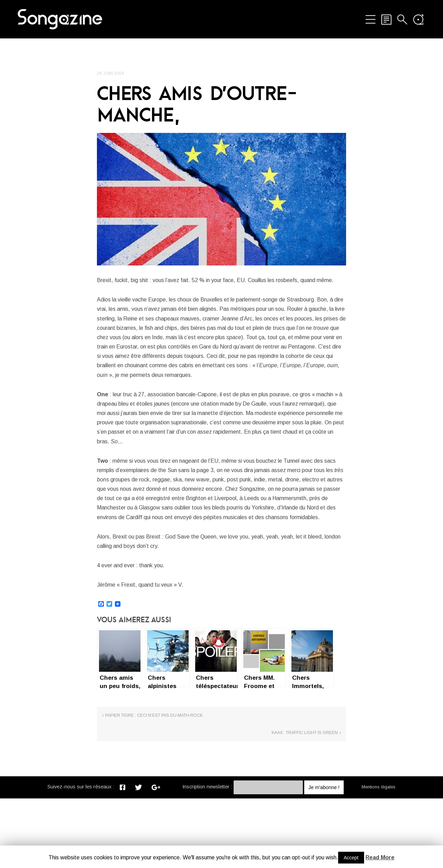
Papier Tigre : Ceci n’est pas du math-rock (154, 803)
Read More (380, 857)
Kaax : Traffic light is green (305, 803)
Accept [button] (351, 858)
